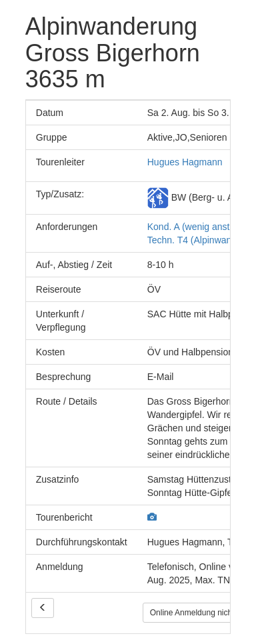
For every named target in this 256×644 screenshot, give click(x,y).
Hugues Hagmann (185, 162)
